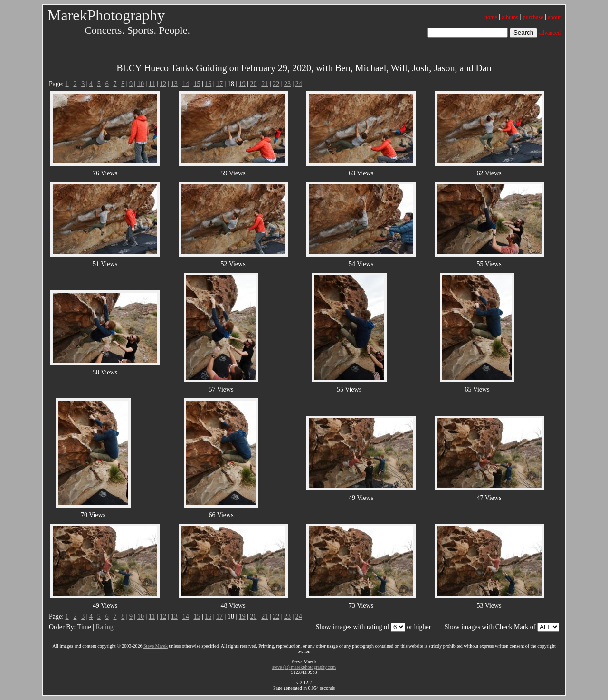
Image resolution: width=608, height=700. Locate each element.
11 (152, 84)
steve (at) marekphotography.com (304, 667)
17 (219, 84)
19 (242, 84)
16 (208, 84)
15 (197, 84)
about (554, 17)
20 (254, 84)
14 (186, 84)
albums (510, 17)
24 (299, 84)
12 (163, 84)
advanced (550, 33)
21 (265, 84)
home (491, 17)
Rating (104, 627)
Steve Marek (156, 646)
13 (174, 84)
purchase (533, 17)
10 (141, 84)
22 (276, 84)
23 (287, 84)
